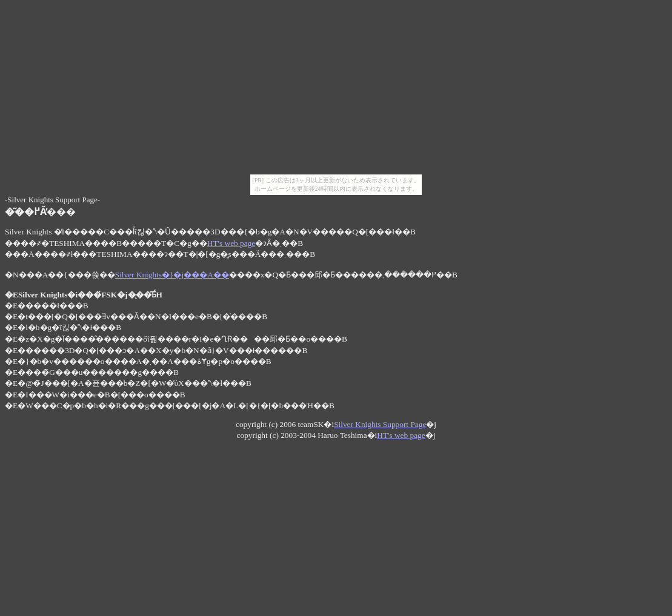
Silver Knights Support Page (380, 424)
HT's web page (231, 243)
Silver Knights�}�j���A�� (172, 275)
